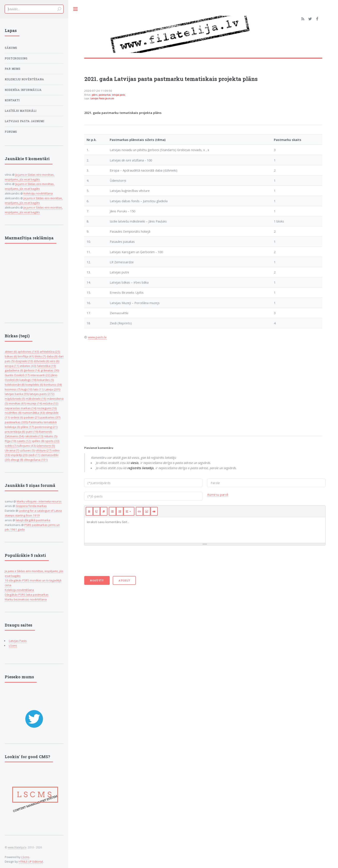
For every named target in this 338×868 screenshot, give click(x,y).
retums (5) (51, 436)
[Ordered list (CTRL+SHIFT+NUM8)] (120, 511)
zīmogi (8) (17, 460)
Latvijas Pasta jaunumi (102, 98)
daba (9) (52, 356)
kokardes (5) (46, 380)
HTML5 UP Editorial (31, 862)
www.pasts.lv (97, 337)
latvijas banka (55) (17, 394)
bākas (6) (11, 356)
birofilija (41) (26, 356)
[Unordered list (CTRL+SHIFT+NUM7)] (112, 511)
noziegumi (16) (47, 408)
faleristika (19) (46, 366)
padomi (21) (32, 417)
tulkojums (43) (27, 446)
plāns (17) (28, 427)
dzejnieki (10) (24, 361)
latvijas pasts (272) (42, 394)
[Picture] (147, 511)
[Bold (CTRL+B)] (89, 511)
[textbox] (205, 530)
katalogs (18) (28, 380)
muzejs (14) (35, 403)
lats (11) (39, 389)
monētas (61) (18, 403)
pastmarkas (105, 95)
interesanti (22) (40, 375)
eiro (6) (55, 361)
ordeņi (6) (17, 417)
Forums (11, 132)
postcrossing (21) (46, 427)
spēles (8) (38, 441)
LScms (13, 645)
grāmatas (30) (50, 370)
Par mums (13, 69)
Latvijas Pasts (18, 641)
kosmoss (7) (13, 389)
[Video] (154, 511)
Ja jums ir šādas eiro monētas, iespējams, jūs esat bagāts (34, 200)
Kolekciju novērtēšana (25, 79)
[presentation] (117, 563)
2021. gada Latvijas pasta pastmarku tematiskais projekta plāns (171, 79)
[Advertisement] (203, 387)
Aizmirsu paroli (218, 494)
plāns (95, 95)
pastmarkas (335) (16, 422)
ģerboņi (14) (32, 370)
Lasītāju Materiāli (21, 111)
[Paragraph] (129, 511)
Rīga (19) (11, 441)
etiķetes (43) (28, 366)
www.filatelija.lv (17, 847)
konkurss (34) (53, 385)
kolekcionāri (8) (15, 385)
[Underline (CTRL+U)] (97, 511)
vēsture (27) (44, 450)
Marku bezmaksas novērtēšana (26, 599)
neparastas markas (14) (21, 408)
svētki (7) (11, 446)
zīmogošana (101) (36, 460)
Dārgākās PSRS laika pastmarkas (27, 595)
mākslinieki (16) (36, 399)
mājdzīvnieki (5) (15, 399)
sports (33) (52, 441)
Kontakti (12, 100)
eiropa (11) (12, 366)
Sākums (11, 48)
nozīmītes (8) (13, 413)
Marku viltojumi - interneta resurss (39, 501)
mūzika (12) (51, 403)
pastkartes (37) (50, 417)
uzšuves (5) (27, 450)
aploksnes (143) (28, 352)
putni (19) (32, 432)
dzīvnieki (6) (42, 361)
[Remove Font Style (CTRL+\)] (104, 511)
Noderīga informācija (23, 90)
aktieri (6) (11, 352)
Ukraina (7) (12, 450)
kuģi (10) (27, 389)
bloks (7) (40, 356)
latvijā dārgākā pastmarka (33, 520)
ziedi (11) (34, 455)
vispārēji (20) (19, 455)
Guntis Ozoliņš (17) (17, 375)
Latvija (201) (52, 389)
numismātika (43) (34, 413)
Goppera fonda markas (31, 506)
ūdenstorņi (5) (46, 446)
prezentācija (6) (15, 432)
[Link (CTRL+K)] (139, 511)
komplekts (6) (34, 385)
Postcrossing (16, 58)
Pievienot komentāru (99, 448)
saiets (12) (24, 441)
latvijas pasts (118, 95)
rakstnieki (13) (34, 436)
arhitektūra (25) (50, 352)
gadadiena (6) (14, 370)
